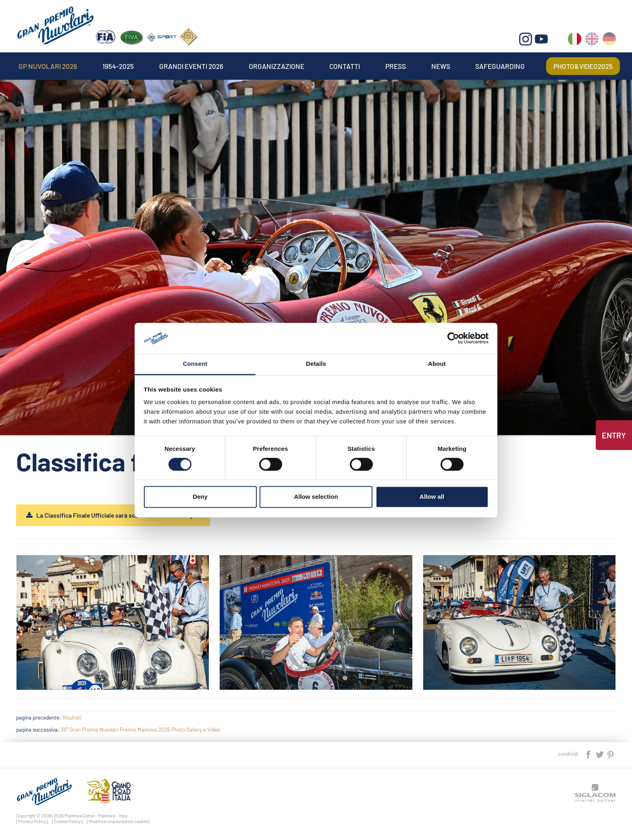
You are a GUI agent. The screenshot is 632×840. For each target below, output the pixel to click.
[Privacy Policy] (32, 821)
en (592, 40)
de (609, 40)
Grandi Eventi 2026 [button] (191, 66)
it (575, 40)
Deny (200, 497)
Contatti (345, 66)
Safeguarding (500, 66)
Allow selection (316, 497)
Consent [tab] (195, 364)
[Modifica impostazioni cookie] (118, 821)
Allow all (432, 497)
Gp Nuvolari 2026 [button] (48, 66)
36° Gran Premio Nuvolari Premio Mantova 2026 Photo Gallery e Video (140, 730)
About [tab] (437, 364)
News (441, 66)
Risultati (72, 718)
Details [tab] (316, 364)
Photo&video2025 (583, 66)
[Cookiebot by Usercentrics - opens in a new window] (453, 338)
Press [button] (396, 66)
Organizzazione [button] (276, 66)
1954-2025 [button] (118, 66)
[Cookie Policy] (67, 821)
